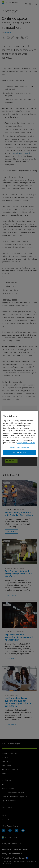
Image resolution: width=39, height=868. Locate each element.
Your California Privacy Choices (13, 858)
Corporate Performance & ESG (13, 792)
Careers (4, 811)
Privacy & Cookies (21, 849)
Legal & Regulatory (9, 801)
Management (6, 766)
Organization (6, 761)
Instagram (10, 831)
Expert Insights (12, 744)
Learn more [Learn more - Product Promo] (10, 461)
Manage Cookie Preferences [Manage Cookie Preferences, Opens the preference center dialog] (20, 447)
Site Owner (6, 819)
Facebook (3, 831)
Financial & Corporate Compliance (14, 797)
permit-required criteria (22, 153)
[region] (20, 434)
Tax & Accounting (8, 788)
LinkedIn (16, 831)
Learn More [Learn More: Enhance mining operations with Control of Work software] (10, 531)
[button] (3, 38)
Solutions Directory (8, 780)
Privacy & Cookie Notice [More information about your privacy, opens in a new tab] (26, 443)
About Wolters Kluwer (9, 753)
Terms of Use (6, 849)
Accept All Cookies (20, 452)
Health (4, 784)
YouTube (23, 831)
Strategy (5, 757)
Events (4, 774)
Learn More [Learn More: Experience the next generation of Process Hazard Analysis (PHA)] (10, 659)
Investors (5, 815)
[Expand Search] (26, 4)
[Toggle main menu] (36, 4)
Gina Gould (8, 32)
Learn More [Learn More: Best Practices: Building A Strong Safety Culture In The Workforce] (10, 595)
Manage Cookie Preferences (12, 854)
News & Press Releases (10, 770)
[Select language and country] (31, 4)
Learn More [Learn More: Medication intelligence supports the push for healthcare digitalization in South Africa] (10, 725)
